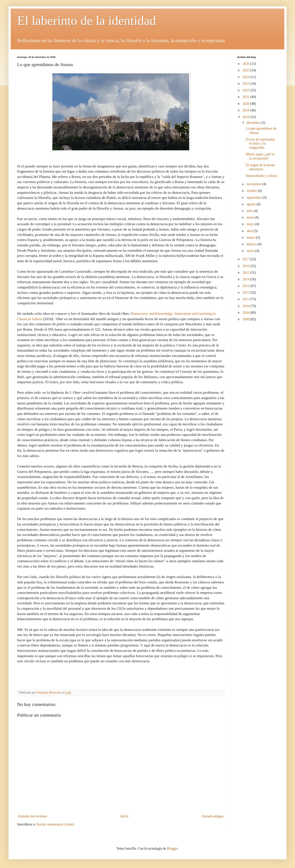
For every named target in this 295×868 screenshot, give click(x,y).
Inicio (124, 816)
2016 (246, 266)
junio (251, 217)
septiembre (255, 197)
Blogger (172, 848)
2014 (246, 279)
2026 (246, 64)
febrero (252, 244)
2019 (246, 110)
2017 (246, 259)
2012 (246, 292)
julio (250, 211)
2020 (246, 104)
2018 (246, 117)
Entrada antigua (213, 816)
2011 (246, 299)
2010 (246, 306)
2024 (246, 77)
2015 (246, 273)
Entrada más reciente (32, 816)
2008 (246, 319)
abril (250, 231)
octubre (252, 191)
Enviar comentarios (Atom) (55, 824)
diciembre (254, 123)
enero (251, 251)
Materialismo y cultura (261, 176)
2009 (246, 313)
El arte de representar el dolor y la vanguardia (260, 143)
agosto (252, 204)
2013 (246, 286)
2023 (246, 84)
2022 (246, 90)
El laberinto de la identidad (87, 21)
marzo (251, 237)
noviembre (254, 184)
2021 (246, 97)
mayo (251, 224)
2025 (246, 70)
